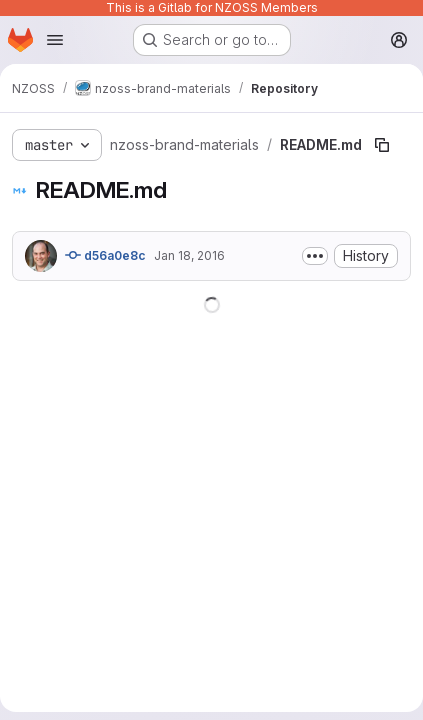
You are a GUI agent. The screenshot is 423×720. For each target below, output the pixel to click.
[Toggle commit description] (315, 256)
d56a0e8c (105, 255)
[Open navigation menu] (55, 40)
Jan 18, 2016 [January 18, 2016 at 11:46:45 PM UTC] (189, 255)
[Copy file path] (382, 145)
